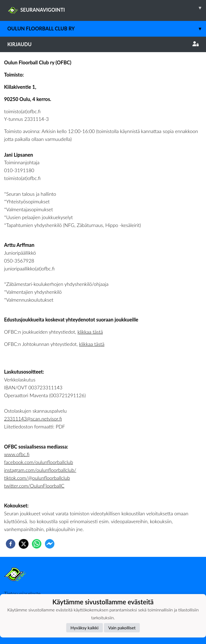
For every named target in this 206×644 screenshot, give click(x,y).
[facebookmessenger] (50, 544)
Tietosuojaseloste (22, 594)
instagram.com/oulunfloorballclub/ (40, 470)
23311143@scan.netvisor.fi (33, 419)
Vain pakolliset (122, 628)
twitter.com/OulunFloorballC (34, 486)
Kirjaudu (103, 44)
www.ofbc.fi (17, 454)
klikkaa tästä (90, 332)
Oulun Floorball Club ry (107, 29)
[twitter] (24, 544)
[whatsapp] (37, 544)
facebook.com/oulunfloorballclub (39, 462)
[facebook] (11, 544)
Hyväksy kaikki (85, 628)
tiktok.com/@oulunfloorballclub (37, 478)
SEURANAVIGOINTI (107, 8)
